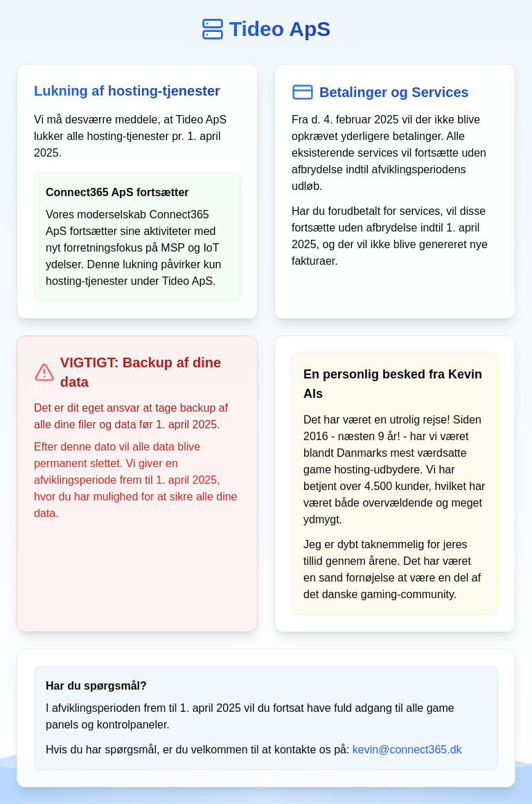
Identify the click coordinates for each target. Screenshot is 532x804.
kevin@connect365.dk (407, 750)
